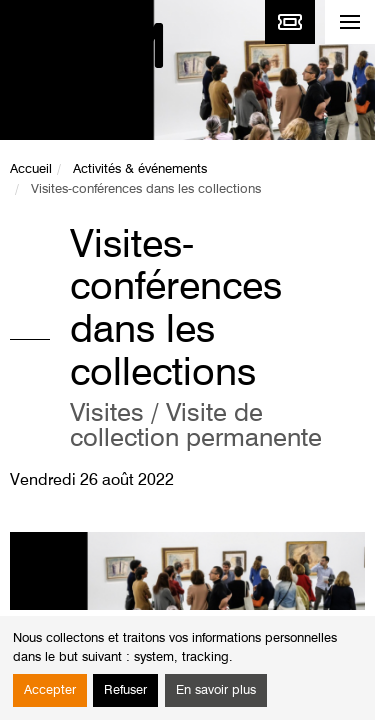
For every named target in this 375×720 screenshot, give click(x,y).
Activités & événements (140, 169)
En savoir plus (216, 690)
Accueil (31, 169)
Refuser (125, 690)
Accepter (50, 690)
